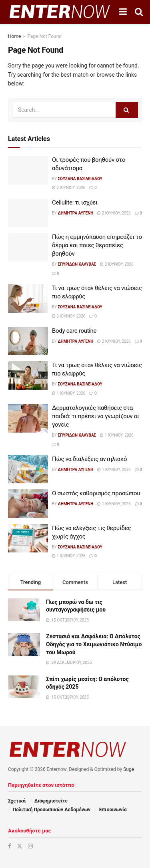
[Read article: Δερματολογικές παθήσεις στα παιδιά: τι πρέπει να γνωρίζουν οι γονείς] (28, 418)
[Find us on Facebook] (10, 846)
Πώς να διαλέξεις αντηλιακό (89, 459)
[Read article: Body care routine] (28, 341)
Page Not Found (44, 36)
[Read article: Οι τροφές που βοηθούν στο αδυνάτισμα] (28, 170)
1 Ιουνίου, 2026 (69, 393)
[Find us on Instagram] (30, 846)
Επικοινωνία (113, 810)
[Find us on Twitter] (20, 846)
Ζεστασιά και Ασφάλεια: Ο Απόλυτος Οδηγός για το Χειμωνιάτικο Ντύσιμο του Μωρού (94, 644)
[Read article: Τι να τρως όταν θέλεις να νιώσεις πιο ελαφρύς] (28, 298)
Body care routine (74, 331)
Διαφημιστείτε (51, 801)
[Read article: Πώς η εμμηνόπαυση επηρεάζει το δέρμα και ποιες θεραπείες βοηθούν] (28, 247)
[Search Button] (139, 12)
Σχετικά (17, 801)
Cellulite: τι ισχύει (75, 203)
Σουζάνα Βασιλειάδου (80, 179)
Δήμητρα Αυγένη (75, 213)
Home (14, 36)
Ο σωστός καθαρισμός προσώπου (96, 493)
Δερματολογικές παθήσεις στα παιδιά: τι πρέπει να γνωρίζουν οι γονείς (96, 416)
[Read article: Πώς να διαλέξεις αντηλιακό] (28, 469)
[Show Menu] (123, 12)
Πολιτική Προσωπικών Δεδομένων (52, 810)
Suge (129, 769)
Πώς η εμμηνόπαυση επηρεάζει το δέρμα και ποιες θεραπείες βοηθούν (97, 245)
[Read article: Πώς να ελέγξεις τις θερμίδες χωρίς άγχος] (28, 538)
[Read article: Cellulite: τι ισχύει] (28, 213)
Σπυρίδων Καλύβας (77, 264)
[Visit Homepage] (60, 12)
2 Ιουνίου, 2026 (69, 188)
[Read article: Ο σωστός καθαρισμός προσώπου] (28, 504)
